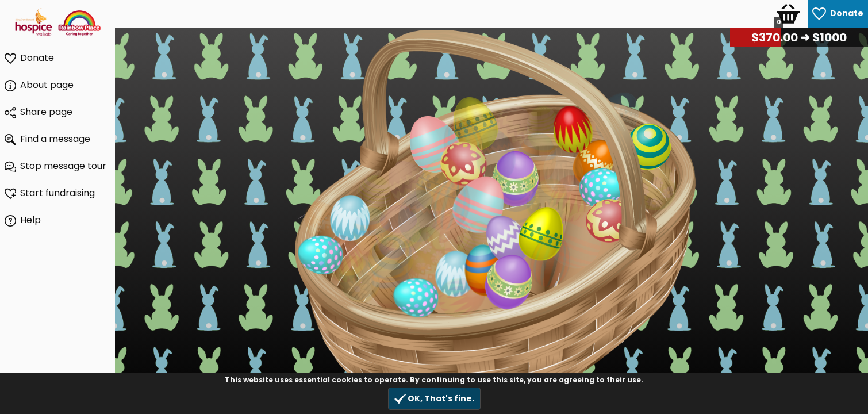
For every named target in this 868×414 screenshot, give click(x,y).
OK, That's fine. (434, 399)
